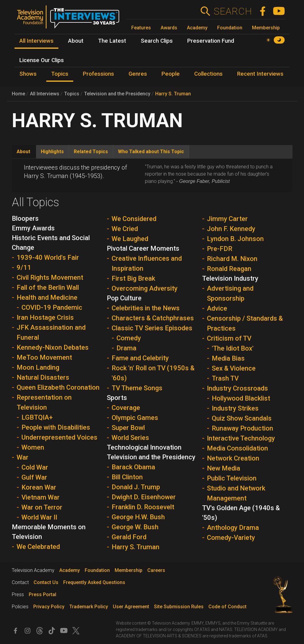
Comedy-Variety (231, 538)
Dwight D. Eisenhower (144, 497)
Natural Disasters (43, 377)
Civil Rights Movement (50, 277)
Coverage (126, 408)
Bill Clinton (127, 477)
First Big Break (133, 278)
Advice (217, 308)
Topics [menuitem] (60, 74)
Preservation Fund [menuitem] (211, 41)
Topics (72, 94)
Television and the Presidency (117, 94)
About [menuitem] (76, 41)
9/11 (24, 268)
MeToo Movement (44, 357)
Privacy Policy (49, 607)
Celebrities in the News (146, 308)
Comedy (129, 338)
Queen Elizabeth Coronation (58, 387)
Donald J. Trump (136, 487)
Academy (197, 28)
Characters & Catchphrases (153, 318)
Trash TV (225, 378)
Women (33, 447)
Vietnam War (41, 497)
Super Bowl (128, 428)
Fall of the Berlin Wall (48, 287)
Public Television (232, 478)
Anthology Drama (233, 528)
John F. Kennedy (231, 229)
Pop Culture (124, 298)
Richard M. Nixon (232, 259)
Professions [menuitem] (98, 74)
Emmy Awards (33, 228)
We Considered (134, 219)
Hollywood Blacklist (241, 398)
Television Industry (230, 278)
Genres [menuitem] (138, 74)
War (23, 457)
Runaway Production (242, 428)
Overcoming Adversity (145, 288)
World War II (39, 517)
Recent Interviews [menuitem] (260, 74)
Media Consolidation (237, 448)
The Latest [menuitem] (112, 41)
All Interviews (45, 94)
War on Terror (42, 507)
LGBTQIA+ (37, 417)
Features (141, 28)
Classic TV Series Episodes (152, 328)
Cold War (35, 467)
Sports (117, 398)
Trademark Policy (89, 607)
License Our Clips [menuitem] (42, 60)
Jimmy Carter (227, 219)
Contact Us (46, 582)
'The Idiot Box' (233, 348)
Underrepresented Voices (59, 437)
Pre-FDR (220, 249)
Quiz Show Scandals (242, 418)
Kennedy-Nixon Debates (53, 347)
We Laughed (130, 239)
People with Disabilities (56, 427)
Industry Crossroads (237, 388)
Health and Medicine (47, 297)
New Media (224, 468)
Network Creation (233, 458)
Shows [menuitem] (28, 74)
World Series (130, 438)
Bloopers (25, 218)
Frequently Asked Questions (94, 582)
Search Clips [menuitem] (157, 41)
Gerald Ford (129, 537)
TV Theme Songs (137, 388)
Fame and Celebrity (140, 358)
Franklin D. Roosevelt (143, 507)
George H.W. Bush (138, 517)
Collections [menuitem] (208, 74)
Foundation (230, 28)
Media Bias (228, 358)
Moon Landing (38, 367)
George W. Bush (135, 527)
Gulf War (34, 477)
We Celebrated (38, 547)
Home (18, 94)
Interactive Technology (241, 438)
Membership (266, 28)
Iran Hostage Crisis (45, 317)
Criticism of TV (229, 338)
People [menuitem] (171, 74)
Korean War (39, 487)
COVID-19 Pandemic (52, 307)
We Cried (125, 229)
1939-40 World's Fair (48, 258)
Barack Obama (133, 467)
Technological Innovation (144, 447)
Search (233, 11)
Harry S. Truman (173, 94)
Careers (156, 570)
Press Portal (42, 594)
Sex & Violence (234, 368)
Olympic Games (135, 418)
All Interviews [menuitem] (36, 41)
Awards (169, 28)
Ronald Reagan (229, 269)
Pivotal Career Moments (143, 248)
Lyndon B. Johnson (235, 239)
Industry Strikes (235, 408)
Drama (126, 348)
